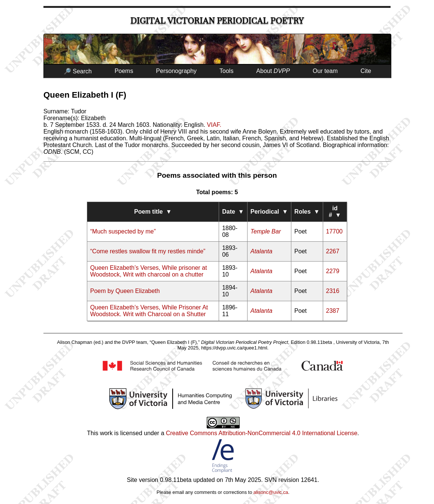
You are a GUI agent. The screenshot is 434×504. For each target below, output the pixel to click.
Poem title (153, 212)
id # (335, 212)
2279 (333, 271)
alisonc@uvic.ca (271, 492)
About (273, 71)
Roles (307, 212)
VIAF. (214, 125)
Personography (177, 71)
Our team (325, 71)
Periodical (269, 212)
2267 (333, 251)
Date (233, 212)
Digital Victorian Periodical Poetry (217, 21)
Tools (226, 71)
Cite (366, 71)
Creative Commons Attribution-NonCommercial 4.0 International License (262, 433)
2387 (333, 311)
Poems (124, 71)
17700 (335, 231)
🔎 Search (78, 71)
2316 (333, 291)
